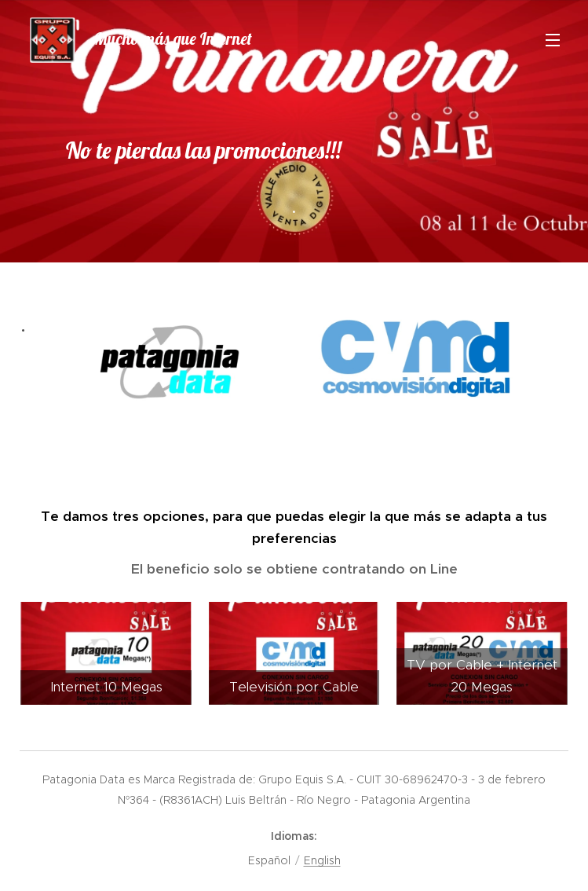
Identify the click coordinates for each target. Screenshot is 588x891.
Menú (553, 40)
